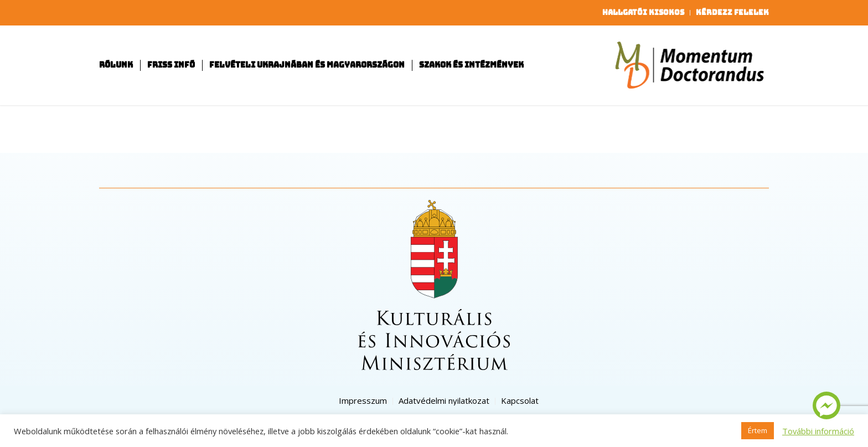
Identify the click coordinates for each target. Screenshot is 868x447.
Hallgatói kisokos (643, 12)
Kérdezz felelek (732, 12)
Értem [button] (758, 430)
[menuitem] (644, 13)
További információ (818, 431)
